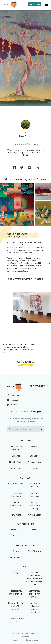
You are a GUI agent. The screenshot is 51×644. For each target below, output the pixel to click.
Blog (16, 572)
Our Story (34, 456)
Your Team (16, 469)
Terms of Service (33, 640)
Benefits (16, 456)
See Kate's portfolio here (26, 279)
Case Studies (34, 551)
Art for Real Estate (34, 485)
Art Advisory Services (16, 448)
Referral (34, 530)
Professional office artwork (16, 592)
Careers (34, 469)
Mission (34, 446)
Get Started (35, 4)
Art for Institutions (16, 504)
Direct (16, 536)
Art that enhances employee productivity (34, 608)
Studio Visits (16, 558)
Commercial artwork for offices (34, 594)
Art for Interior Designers (16, 495)
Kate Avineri (26, 136)
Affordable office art (16, 620)
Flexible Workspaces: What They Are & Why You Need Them (34, 578)
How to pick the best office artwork (16, 606)
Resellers (16, 530)
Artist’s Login (34, 515)
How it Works (16, 462)
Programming (34, 462)
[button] (46, 4)
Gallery (16, 551)
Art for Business (16, 484)
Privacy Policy (17, 640)
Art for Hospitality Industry (34, 505)
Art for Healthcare (34, 495)
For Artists (16, 515)
